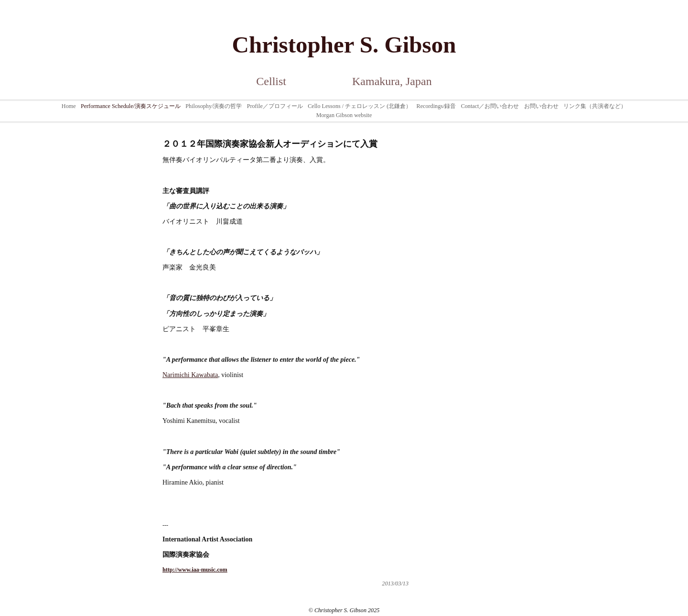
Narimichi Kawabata (190, 375)
